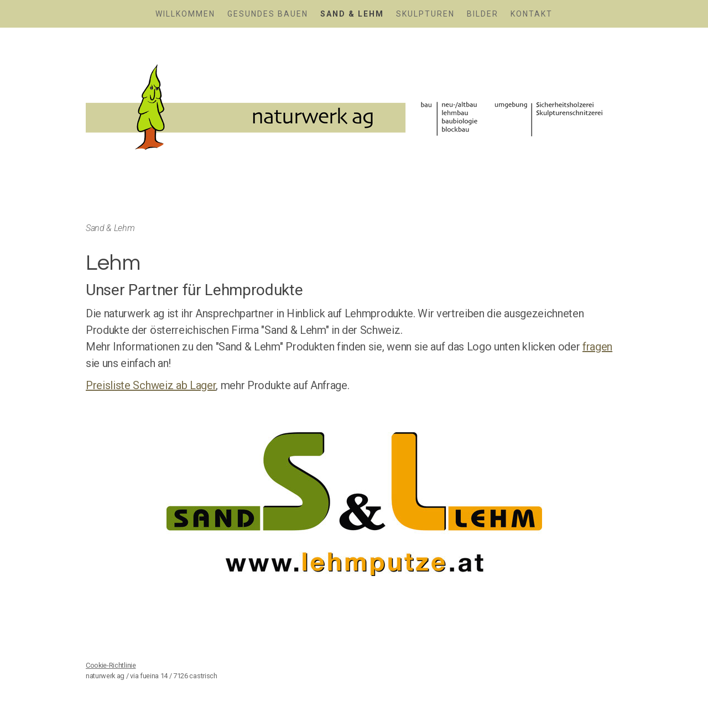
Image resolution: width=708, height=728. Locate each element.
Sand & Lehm (352, 14)
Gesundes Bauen (268, 14)
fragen (597, 347)
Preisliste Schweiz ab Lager (151, 385)
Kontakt (532, 14)
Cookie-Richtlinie (111, 665)
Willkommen (185, 14)
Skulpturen (425, 14)
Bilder (483, 14)
